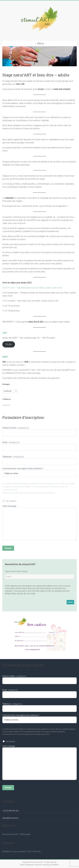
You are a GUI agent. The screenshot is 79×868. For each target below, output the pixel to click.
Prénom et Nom (39, 430)
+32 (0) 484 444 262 (10, 811)
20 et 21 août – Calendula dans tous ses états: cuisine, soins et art (32, 288)
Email (39, 445)
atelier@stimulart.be (10, 818)
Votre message (39, 524)
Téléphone (39, 459)
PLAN (9, 344)
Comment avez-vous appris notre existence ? (39, 471)
